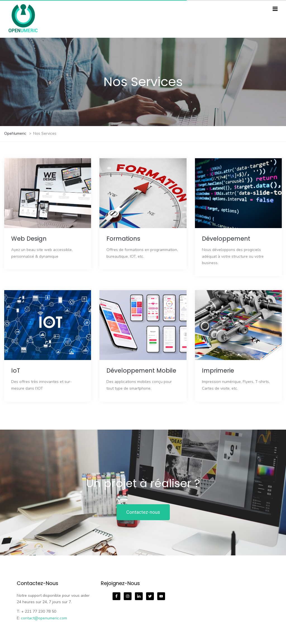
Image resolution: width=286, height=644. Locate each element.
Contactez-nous (143, 512)
